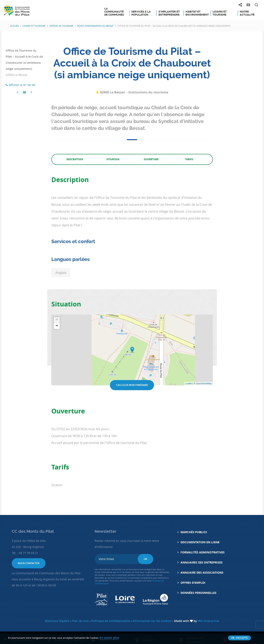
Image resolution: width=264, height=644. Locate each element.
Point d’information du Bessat (96, 26)
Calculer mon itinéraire (132, 385)
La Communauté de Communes (114, 12)
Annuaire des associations (202, 573)
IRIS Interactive (209, 621)
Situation (113, 159)
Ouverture (151, 159)
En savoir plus (109, 638)
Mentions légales (57, 621)
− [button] (57, 326)
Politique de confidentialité (111, 621)
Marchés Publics (194, 532)
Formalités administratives (203, 552)
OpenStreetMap (204, 383)
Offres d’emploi (193, 583)
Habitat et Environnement (197, 13)
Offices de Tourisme (62, 26)
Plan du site (80, 621)
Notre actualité (247, 13)
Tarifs (189, 159)
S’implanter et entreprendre (169, 13)
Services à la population (141, 13)
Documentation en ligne (200, 542)
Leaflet (188, 383)
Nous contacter (29, 563)
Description (75, 159)
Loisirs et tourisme (220, 13)
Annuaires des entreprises (202, 562)
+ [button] (57, 320)
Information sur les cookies (152, 621)
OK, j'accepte (239, 638)
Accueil (15, 26)
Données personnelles (199, 593)
